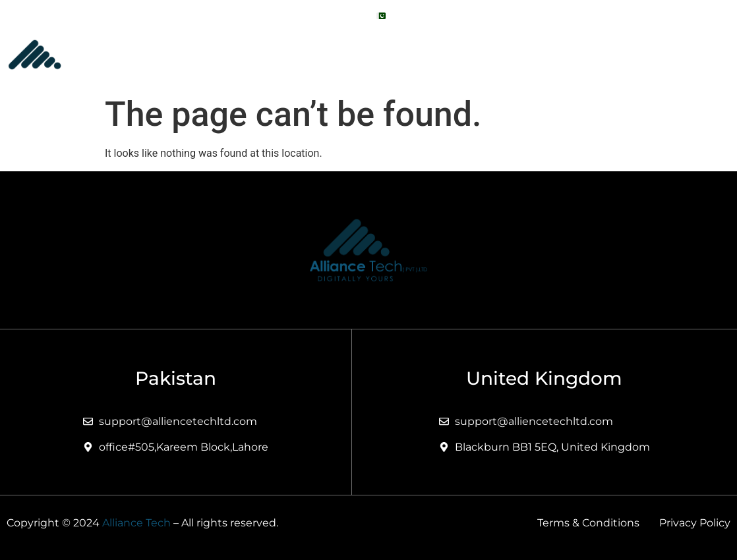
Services (416, 54)
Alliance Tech (136, 523)
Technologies (592, 54)
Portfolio (499, 54)
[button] (416, 54)
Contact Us (687, 54)
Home (274, 54)
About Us (337, 54)
